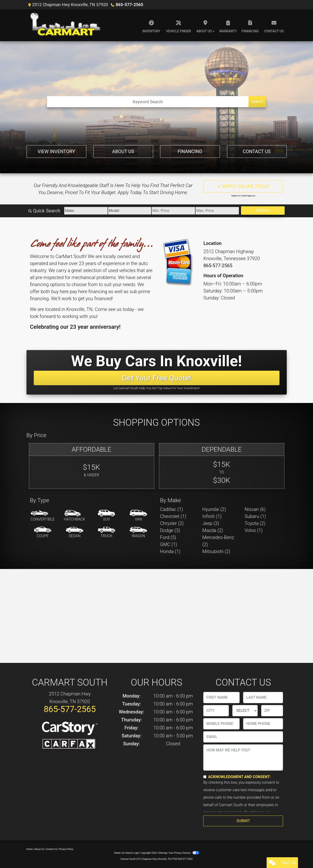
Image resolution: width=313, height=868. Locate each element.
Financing (190, 151)
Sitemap (163, 853)
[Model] (130, 211)
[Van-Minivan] (138, 516)
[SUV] (106, 516)
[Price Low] (173, 211)
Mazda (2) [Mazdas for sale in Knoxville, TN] (213, 530)
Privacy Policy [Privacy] (66, 849)
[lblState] (245, 711)
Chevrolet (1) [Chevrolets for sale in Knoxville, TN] (173, 516)
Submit (243, 821)
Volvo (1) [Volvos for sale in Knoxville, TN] (254, 530)
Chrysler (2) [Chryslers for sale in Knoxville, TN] (172, 523)
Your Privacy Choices (184, 853)
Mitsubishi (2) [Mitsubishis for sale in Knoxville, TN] (216, 551)
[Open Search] (148, 102)
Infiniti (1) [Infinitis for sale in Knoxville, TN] (212, 516)
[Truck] (106, 532)
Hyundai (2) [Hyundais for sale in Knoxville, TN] (214, 509)
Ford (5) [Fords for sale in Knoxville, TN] (168, 537)
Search (257, 102)
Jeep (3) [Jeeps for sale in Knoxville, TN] (211, 523)
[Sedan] (75, 532)
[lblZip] (272, 711)
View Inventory (56, 151)
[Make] (86, 211)
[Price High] (217, 211)
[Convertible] (43, 516)
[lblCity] (216, 711)
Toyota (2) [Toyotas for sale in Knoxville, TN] (255, 523)
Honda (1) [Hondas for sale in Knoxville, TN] (170, 551)
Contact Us (257, 151)
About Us (123, 151)
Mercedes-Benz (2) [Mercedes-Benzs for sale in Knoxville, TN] (218, 541)
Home (30, 849)
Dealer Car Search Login (126, 853)
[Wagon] (138, 532)
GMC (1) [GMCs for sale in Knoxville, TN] (169, 544)
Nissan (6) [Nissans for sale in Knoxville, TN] (255, 509)
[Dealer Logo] (66, 25)
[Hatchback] (75, 516)
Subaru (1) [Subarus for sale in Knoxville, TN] (255, 516)
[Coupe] (43, 532)
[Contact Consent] (205, 777)
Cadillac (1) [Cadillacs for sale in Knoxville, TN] (172, 509)
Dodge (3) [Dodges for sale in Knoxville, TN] (170, 530)
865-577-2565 (129, 5)
